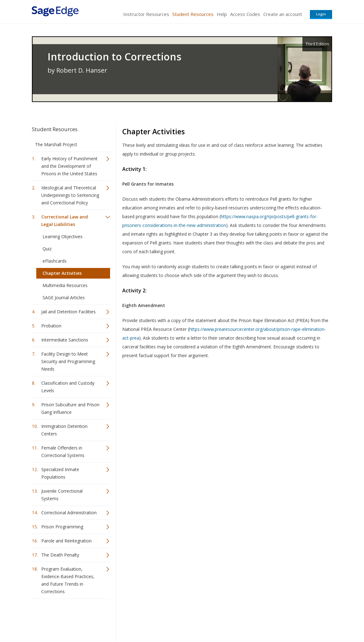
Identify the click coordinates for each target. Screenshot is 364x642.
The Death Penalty (60, 555)
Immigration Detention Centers (64, 430)
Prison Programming (62, 527)
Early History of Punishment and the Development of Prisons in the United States (69, 166)
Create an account (283, 14)
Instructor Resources (146, 14)
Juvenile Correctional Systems (62, 495)
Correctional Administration (69, 513)
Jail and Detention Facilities (68, 312)
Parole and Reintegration (66, 541)
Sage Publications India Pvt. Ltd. (123, 619)
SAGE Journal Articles (64, 298)
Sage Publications (68, 619)
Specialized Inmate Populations (60, 473)
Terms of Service (218, 619)
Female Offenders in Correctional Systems (63, 452)
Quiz (47, 249)
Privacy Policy (291, 619)
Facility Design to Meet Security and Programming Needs (68, 361)
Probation (51, 326)
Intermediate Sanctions (65, 340)
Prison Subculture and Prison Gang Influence (70, 408)
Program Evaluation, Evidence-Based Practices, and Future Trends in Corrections (68, 580)
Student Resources (193, 14)
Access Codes (245, 14)
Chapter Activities (62, 273)
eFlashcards (55, 261)
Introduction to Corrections (114, 57)
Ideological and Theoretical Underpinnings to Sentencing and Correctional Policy (70, 195)
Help (222, 14)
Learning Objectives (63, 236)
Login (321, 14)
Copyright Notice (256, 619)
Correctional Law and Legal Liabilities (65, 221)
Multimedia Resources (65, 285)
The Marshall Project (56, 144)
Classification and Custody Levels (68, 387)
